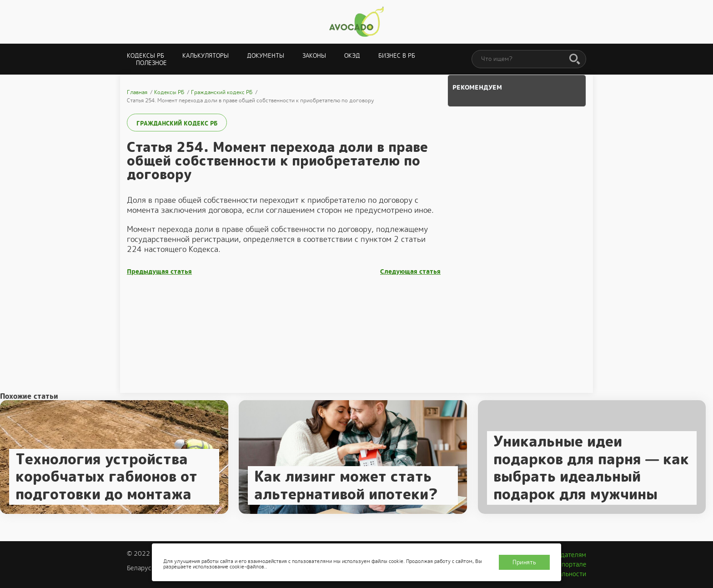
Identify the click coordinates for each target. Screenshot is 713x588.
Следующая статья (410, 272)
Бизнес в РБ (397, 56)
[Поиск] (575, 60)
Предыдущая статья (159, 272)
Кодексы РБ (146, 56)
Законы (314, 56)
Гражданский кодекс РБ (177, 123)
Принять (524, 562)
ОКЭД (352, 56)
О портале (571, 564)
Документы (266, 56)
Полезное (151, 63)
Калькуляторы (206, 56)
